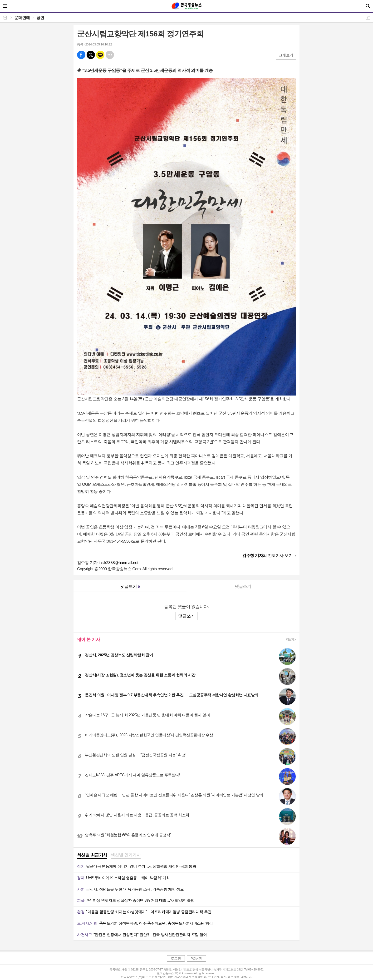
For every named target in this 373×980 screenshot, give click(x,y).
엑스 (91, 55)
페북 (81, 55)
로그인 (176, 958)
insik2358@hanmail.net (118, 563)
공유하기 (368, 17)
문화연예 (22, 18)
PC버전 (196, 958)
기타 (110, 55)
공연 (40, 18)
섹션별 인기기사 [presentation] (126, 855)
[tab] (92, 856)
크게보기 (286, 55)
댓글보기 (130, 586)
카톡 (100, 55)
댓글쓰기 (243, 586)
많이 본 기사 (88, 639)
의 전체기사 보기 (267, 556)
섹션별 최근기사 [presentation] (92, 855)
